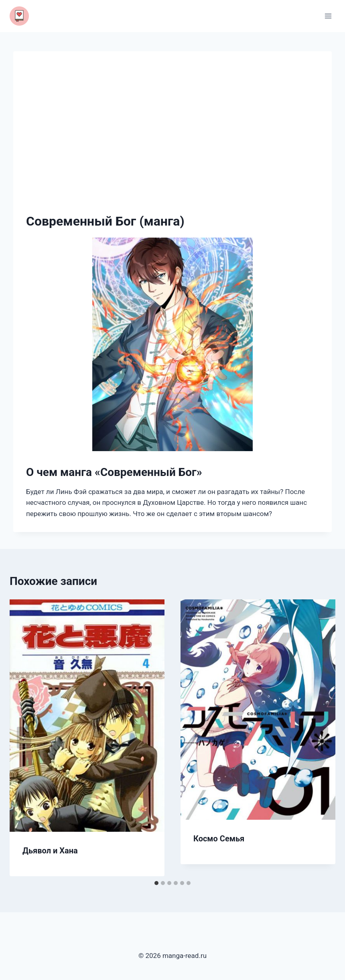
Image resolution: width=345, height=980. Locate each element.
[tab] (156, 883)
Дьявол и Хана (50, 851)
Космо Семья (219, 839)
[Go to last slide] (24, 738)
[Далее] (321, 738)
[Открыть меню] (328, 16)
